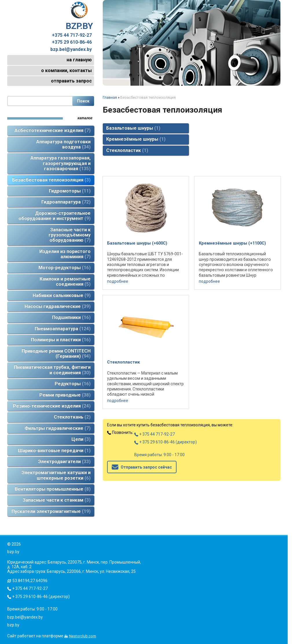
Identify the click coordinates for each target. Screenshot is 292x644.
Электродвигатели (64, 462)
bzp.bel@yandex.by (71, 49)
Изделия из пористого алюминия (65, 254)
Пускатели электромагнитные (51, 511)
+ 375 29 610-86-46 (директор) (166, 442)
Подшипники (71, 317)
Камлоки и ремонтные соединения (65, 281)
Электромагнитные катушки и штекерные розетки (56, 475)
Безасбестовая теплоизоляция (51, 180)
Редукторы (73, 384)
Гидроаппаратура (66, 202)
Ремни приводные (65, 395)
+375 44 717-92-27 (72, 35)
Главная (110, 97)
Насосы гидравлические (58, 306)
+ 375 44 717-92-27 (155, 434)
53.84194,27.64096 (30, 581)
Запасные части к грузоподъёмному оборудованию (70, 235)
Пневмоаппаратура (63, 329)
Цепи (81, 439)
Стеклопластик (127, 150)
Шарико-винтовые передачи (54, 451)
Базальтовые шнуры (133, 128)
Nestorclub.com (83, 636)
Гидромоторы (70, 191)
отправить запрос (71, 81)
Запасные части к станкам (57, 500)
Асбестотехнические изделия (53, 130)
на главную (79, 60)
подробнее (118, 281)
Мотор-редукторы (65, 268)
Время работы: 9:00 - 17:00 (159, 455)
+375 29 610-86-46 (72, 42)
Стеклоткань (72, 417)
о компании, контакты (66, 70)
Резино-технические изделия (52, 406)
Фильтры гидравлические (58, 428)
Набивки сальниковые (62, 295)
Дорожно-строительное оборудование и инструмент (55, 216)
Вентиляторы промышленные (53, 489)
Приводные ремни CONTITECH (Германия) (56, 354)
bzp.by (13, 625)
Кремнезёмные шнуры (136, 139)
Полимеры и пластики (61, 340)
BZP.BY (79, 16)
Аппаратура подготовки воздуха (63, 144)
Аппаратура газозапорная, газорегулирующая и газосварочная (60, 163)
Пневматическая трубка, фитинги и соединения (52, 370)
